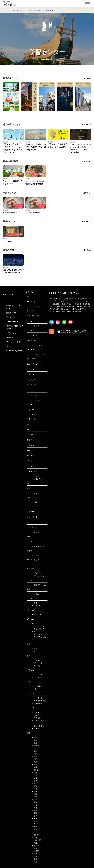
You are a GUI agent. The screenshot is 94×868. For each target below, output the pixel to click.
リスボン (36, 615)
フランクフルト (39, 606)
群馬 (34, 837)
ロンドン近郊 (38, 675)
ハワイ (35, 632)
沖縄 (34, 797)
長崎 (34, 856)
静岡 (34, 816)
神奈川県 (36, 840)
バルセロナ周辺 (39, 701)
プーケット (37, 663)
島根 (34, 859)
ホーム (6, 10)
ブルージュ (37, 573)
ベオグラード (38, 354)
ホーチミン (37, 555)
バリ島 (35, 400)
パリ (34, 689)
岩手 (34, 781)
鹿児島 (35, 746)
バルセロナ (37, 703)
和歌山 (35, 770)
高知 (34, 751)
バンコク (36, 666)
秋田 (34, 754)
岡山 (34, 813)
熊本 (34, 767)
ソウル (35, 594)
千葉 (34, 805)
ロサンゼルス (38, 629)
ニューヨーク (38, 626)
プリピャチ (37, 345)
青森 (34, 789)
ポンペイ (36, 715)
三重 (34, 854)
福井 (34, 762)
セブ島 (35, 532)
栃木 (34, 810)
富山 (34, 765)
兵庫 (34, 808)
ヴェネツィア (38, 720)
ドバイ (35, 326)
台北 (34, 651)
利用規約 (10, 338)
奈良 (34, 824)
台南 (34, 649)
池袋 (39, 10)
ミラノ (35, 723)
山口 (34, 748)
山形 (34, 773)
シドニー (36, 564)
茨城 (34, 829)
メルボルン (37, 479)
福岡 (34, 794)
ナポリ (35, 712)
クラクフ (36, 306)
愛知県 (35, 835)
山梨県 (35, 851)
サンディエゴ (38, 634)
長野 (34, 832)
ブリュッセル (38, 576)
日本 (22, 10)
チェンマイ (37, 660)
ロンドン (36, 677)
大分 (34, 800)
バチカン (36, 718)
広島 (34, 821)
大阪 (34, 843)
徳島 (34, 738)
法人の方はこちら (13, 317)
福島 (34, 759)
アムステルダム (39, 585)
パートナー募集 (12, 322)
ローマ (35, 729)
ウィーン (36, 476)
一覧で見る (86, 78)
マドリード (37, 698)
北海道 (35, 846)
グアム (35, 624)
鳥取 (34, 743)
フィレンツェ (38, 726)
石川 (34, 819)
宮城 (34, 786)
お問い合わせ (12, 333)
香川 (34, 792)
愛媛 (34, 802)
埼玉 (34, 775)
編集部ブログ (12, 313)
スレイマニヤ (38, 493)
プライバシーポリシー (15, 342)
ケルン (35, 603)
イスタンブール (39, 546)
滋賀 (34, 783)
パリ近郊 (36, 686)
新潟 (34, 827)
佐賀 (34, 740)
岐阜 (34, 778)
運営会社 (10, 346)
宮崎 (34, 756)
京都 (34, 848)
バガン (35, 414)
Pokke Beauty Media (14, 351)
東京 (30, 10)
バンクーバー (38, 502)
